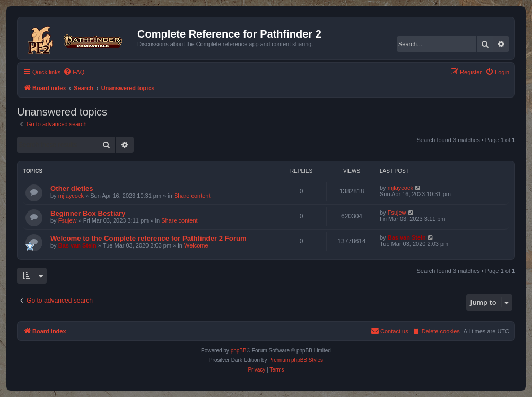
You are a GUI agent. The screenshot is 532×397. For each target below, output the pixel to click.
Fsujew (68, 220)
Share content (192, 196)
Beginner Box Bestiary (88, 213)
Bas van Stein (77, 245)
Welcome (196, 245)
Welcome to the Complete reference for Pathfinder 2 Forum (149, 238)
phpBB (239, 351)
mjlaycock (71, 196)
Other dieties (72, 188)
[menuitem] (74, 72)
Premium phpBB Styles (296, 360)
